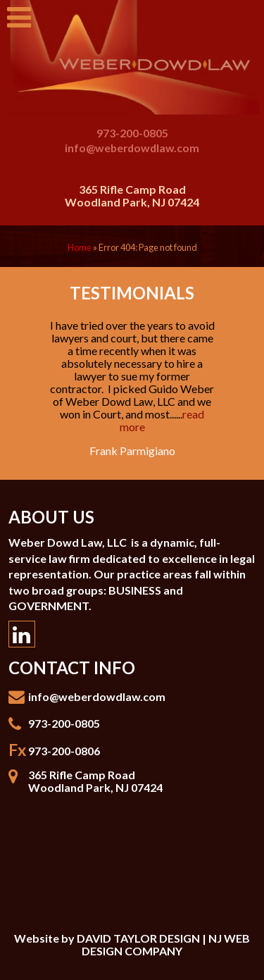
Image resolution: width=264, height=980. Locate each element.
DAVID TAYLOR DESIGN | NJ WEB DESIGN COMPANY (163, 944)
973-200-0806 (64, 751)
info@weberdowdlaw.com (132, 148)
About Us (51, 517)
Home (80, 247)
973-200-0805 (132, 134)
